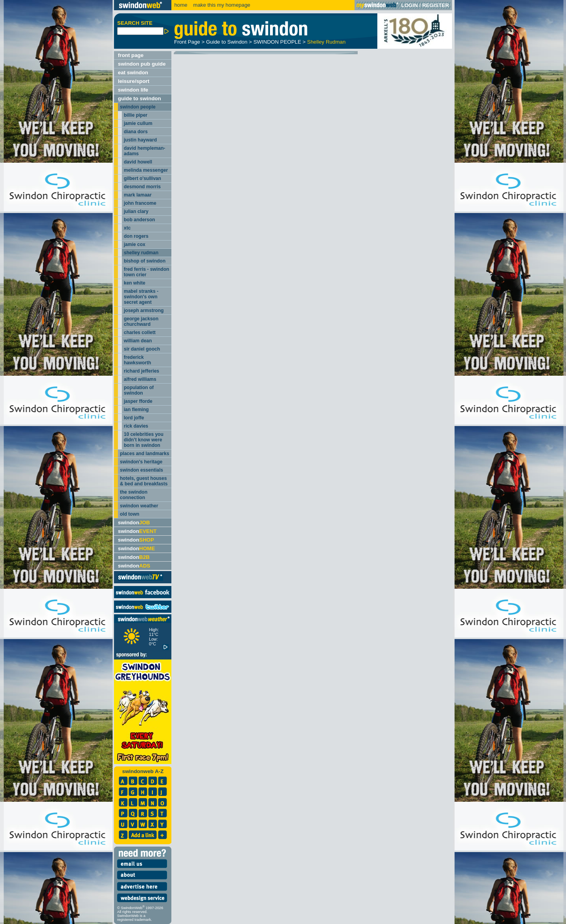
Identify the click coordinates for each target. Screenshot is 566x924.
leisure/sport (134, 81)
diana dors (136, 132)
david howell (138, 162)
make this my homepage (221, 5)
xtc (127, 228)
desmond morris (142, 187)
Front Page (187, 42)
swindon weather (139, 506)
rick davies (136, 426)
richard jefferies (141, 371)
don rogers (136, 236)
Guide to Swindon (227, 42)
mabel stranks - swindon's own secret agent (141, 297)
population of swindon (139, 390)
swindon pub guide (142, 64)
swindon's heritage (141, 462)
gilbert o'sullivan (142, 178)
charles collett (140, 332)
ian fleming (136, 410)
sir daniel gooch (142, 349)
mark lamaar (138, 195)
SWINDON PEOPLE (277, 42)
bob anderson (139, 220)
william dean (138, 341)
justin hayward (140, 140)
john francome (140, 203)
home (181, 5)
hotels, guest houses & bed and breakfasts (144, 481)
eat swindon (133, 73)
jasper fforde (138, 401)
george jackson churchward (141, 321)
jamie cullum (138, 123)
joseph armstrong (144, 310)
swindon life (133, 90)
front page (131, 55)
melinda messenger (146, 170)
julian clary (136, 211)
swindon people (138, 107)
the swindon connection (134, 495)
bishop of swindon (145, 261)
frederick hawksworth (137, 360)
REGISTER (436, 5)
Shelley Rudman (326, 42)
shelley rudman (141, 253)
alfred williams (140, 379)
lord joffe (134, 418)
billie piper (136, 115)
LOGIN (410, 5)
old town (130, 514)
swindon (134, 523)
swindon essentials (141, 470)
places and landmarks (144, 454)
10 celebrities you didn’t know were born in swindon (144, 440)
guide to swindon (140, 98)
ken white (135, 283)
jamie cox (135, 244)
